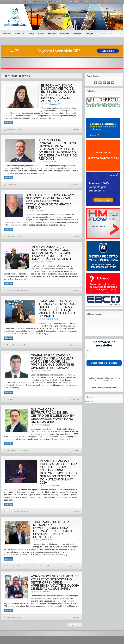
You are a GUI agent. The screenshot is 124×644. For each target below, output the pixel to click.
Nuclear (41, 34)
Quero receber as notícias (104, 363)
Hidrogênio (64, 34)
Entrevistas (7, 34)
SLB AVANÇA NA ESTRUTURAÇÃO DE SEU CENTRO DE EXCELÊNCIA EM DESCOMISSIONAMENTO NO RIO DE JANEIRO (53, 416)
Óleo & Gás (20, 34)
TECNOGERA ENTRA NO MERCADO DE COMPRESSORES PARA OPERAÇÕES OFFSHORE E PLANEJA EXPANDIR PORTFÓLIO (53, 529)
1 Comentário (55, 104)
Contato (93, 2)
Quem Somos (39, 2)
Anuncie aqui (73, 2)
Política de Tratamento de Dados (104, 388)
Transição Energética (55, 566)
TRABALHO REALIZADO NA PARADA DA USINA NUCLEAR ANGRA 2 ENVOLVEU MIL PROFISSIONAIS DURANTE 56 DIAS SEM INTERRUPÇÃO (53, 362)
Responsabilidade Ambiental (56, 2)
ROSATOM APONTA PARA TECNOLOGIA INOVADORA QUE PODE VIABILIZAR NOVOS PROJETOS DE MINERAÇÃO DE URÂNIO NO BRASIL (58, 308)
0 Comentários (53, 161)
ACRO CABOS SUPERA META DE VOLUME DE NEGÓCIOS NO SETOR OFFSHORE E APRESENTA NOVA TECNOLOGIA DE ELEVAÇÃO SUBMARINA (55, 582)
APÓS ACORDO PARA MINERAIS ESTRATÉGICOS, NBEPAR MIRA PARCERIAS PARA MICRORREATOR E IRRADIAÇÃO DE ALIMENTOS (53, 253)
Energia (31, 34)
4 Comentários (46, 371)
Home (20, 2)
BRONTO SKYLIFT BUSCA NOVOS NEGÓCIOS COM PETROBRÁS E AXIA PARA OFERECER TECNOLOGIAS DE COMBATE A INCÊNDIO (50, 201)
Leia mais (8, 123)
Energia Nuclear (18, 290)
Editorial (28, 2)
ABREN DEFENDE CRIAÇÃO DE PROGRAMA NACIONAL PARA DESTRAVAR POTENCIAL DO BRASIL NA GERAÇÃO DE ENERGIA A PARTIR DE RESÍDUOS (58, 149)
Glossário (84, 2)
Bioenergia (77, 34)
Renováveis (52, 34)
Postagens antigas (74, 625)
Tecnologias (89, 34)
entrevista (76, 130)
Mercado (10, 130)
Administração (90, 401)
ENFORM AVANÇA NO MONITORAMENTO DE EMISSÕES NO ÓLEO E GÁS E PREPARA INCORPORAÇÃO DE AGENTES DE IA (58, 93)
